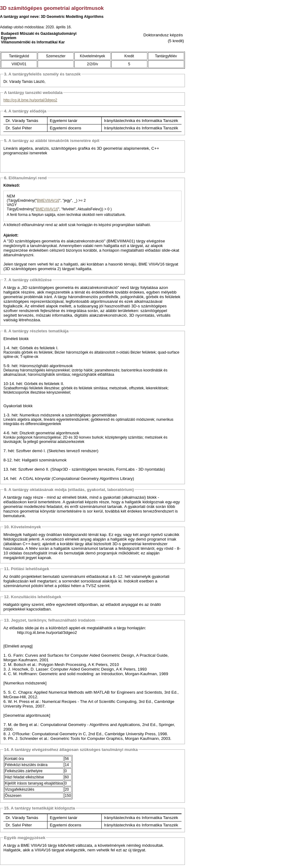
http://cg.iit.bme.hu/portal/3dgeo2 (30, 100)
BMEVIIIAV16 (48, 201)
